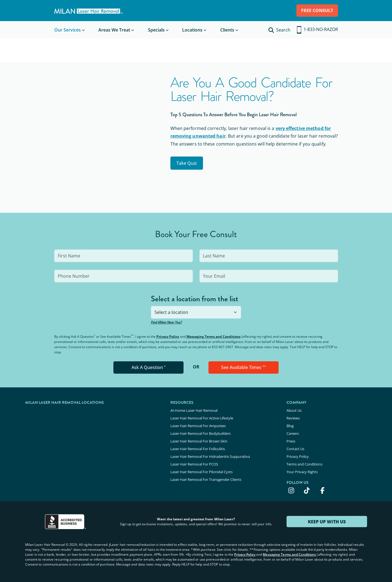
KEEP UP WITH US (327, 519)
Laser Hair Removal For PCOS (194, 462)
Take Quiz (188, 163)
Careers (293, 432)
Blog (290, 425)
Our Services (68, 30)
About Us (294, 410)
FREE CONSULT (316, 10)
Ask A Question (149, 367)
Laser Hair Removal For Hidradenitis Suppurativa (210, 455)
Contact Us (295, 447)
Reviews (293, 418)
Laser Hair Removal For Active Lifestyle (202, 418)
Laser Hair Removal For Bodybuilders (201, 432)
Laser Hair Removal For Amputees (198, 425)
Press (291, 440)
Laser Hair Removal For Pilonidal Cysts (201, 469)
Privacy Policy (168, 337)
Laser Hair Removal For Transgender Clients (206, 477)
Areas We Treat (114, 30)
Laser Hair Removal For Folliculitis (198, 447)
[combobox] (196, 312)
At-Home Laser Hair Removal (194, 410)
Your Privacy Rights (302, 469)
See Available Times (243, 367)
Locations (192, 30)
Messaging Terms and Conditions (214, 337)
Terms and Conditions (304, 462)
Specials (156, 30)
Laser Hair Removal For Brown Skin (199, 440)
